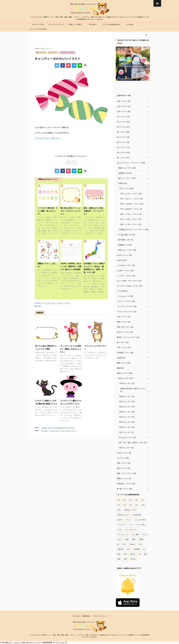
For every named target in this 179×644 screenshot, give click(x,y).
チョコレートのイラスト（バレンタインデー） (59, 431)
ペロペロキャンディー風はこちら (48, 138)
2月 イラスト (51, 303)
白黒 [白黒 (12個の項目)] (119, 554)
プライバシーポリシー (99, 616)
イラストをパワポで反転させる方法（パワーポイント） (38, 30)
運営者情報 (86, 616)
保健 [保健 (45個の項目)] (127, 539)
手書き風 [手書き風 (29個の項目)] (120, 549)
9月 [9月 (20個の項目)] (137, 505)
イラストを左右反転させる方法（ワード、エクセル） (111, 25)
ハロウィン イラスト (64, 303)
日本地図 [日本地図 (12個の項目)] (137, 549)
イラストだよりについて (56, 24)
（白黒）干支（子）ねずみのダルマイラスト (58, 428)
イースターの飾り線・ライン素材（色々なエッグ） (48, 211)
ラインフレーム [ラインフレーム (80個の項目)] (123, 535)
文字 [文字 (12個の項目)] (128, 549)
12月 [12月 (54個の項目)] (119, 510)
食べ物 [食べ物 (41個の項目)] (133, 559)
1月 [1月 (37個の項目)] (118, 500)
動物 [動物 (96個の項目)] (134, 539)
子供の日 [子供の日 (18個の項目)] (132, 544)
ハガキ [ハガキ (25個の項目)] (120, 530)
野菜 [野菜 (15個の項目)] (119, 559)
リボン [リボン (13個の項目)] (120, 539)
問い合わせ (93, 24)
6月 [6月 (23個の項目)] (118, 505)
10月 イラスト (41, 303)
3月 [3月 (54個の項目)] (130, 500)
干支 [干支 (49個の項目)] (140, 544)
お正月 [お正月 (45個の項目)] (120, 520)
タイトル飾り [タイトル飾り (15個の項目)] (141, 525)
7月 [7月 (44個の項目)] (125, 505)
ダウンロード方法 (38, 24)
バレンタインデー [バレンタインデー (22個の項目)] (131, 530)
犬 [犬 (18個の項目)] (144, 549)
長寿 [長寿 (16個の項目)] (125, 559)
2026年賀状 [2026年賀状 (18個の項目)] (137, 515)
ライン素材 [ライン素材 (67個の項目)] (135, 535)
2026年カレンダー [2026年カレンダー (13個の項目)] (123, 515)
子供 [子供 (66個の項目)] (124, 544)
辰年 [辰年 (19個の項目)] (146, 554)
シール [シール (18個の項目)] (131, 525)
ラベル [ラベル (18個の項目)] (145, 535)
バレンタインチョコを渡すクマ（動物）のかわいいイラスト (71, 349)
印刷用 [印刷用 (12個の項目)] (141, 539)
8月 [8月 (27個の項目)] (130, 505)
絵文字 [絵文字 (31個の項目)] (133, 554)
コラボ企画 (129, 24)
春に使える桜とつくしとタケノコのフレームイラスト (71, 211)
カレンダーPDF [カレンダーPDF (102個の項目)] (140, 520)
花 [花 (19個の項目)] (140, 554)
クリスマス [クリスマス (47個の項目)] (121, 525)
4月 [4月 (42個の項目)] (137, 500)
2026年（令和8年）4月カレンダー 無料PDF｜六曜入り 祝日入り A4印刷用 (71, 266)
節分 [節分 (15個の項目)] (125, 554)
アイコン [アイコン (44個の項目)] (128, 520)
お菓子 (39, 306)
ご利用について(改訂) (75, 24)
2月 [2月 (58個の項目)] (125, 500)
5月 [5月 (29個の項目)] (143, 500)
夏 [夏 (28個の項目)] (118, 544)
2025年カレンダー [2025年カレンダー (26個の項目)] (130, 510)
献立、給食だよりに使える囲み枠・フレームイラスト (94, 211)
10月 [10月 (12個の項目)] (143, 505)
